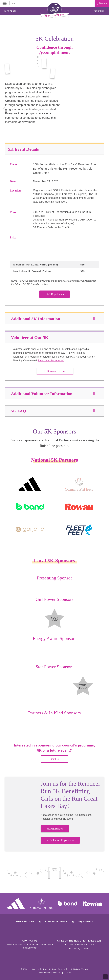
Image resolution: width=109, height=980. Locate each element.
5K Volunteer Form (55, 371)
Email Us (54, 759)
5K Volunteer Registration (60, 840)
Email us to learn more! (51, 361)
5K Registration (55, 294)
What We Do (10, 11)
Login (68, 973)
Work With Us (25, 921)
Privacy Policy (80, 969)
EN (14, 3)
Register (99, 11)
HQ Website (86, 921)
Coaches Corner (56, 921)
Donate (102, 3)
